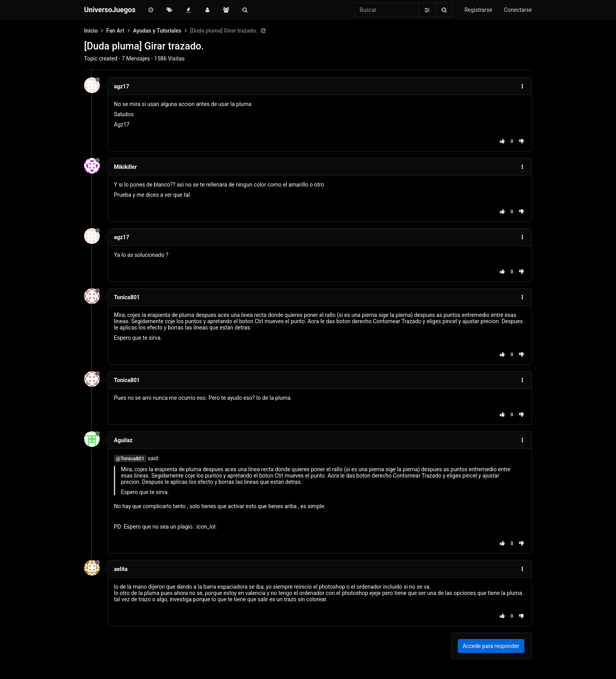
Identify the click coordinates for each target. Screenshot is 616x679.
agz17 (122, 86)
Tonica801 (127, 297)
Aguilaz (123, 440)
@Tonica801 (130, 458)
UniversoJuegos (110, 10)
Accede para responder (491, 646)
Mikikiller (125, 167)
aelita (121, 569)
